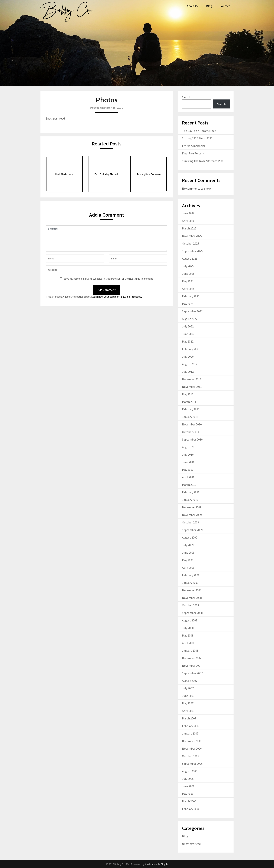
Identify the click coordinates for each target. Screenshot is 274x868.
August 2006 (190, 771)
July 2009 (188, 545)
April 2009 (188, 568)
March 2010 (189, 485)
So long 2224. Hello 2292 (197, 138)
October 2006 (191, 756)
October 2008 (191, 605)
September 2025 (192, 251)
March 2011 (189, 402)
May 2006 (188, 794)
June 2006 (188, 786)
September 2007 (192, 673)
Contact (225, 6)
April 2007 (188, 711)
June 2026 (188, 213)
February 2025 (191, 296)
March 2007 (189, 718)
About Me (193, 6)
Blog (209, 6)
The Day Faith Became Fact (199, 131)
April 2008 (188, 643)
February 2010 (191, 492)
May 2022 (188, 341)
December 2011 (192, 379)
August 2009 (190, 537)
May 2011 (188, 394)
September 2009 (192, 530)
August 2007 (190, 681)
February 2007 (191, 726)
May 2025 (188, 281)
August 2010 (190, 447)
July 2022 (188, 326)
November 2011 (192, 387)
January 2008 (190, 650)
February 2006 (191, 809)
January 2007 (190, 733)
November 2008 (192, 598)
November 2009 (192, 515)
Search (186, 97)
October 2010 (191, 432)
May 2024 (188, 304)
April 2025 (188, 289)
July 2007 (188, 688)
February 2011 (191, 409)
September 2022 (192, 311)
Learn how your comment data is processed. (116, 297)
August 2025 (190, 259)
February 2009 (191, 575)
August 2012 (190, 364)
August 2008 (190, 620)
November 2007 (192, 666)
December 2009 (192, 507)
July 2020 (188, 357)
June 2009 (188, 552)
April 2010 (188, 477)
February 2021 (191, 349)
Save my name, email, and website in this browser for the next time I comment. (109, 279)
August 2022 (190, 319)
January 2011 (190, 417)
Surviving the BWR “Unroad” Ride (203, 161)
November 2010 (192, 424)
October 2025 (191, 243)
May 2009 (188, 560)
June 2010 (188, 462)
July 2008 (188, 628)
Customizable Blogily (157, 864)
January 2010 (190, 500)
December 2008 (192, 590)
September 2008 (192, 613)
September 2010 (192, 439)
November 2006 (192, 748)
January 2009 (190, 583)
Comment (107, 238)
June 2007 (188, 696)
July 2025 (188, 266)
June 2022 (188, 334)
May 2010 (188, 470)
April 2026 (188, 221)
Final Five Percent (193, 153)
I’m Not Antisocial (194, 146)
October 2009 (191, 522)
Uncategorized (191, 844)
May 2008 (188, 635)
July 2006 (188, 779)
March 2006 (189, 801)
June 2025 (188, 274)
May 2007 (188, 703)
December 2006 (192, 741)
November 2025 (192, 236)
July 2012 (188, 372)
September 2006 (192, 764)
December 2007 (192, 658)
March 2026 (189, 228)
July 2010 (188, 455)
